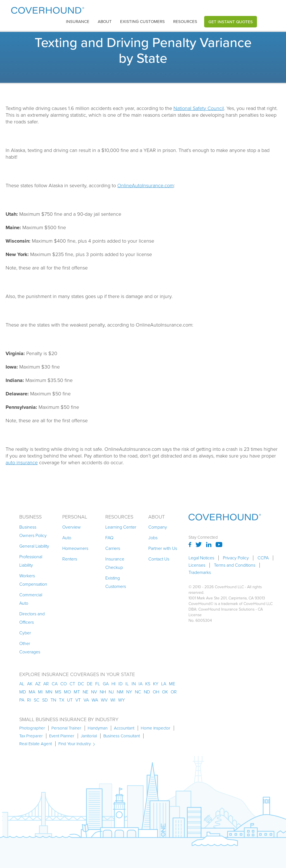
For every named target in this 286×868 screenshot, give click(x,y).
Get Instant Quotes (231, 22)
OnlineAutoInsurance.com (146, 186)
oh (156, 692)
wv (104, 700)
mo (67, 692)
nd (147, 692)
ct (72, 684)
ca (55, 684)
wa (95, 700)
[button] (78, 22)
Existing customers (142, 22)
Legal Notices (201, 558)
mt (77, 692)
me (172, 684)
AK (30, 684)
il (127, 684)
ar (46, 684)
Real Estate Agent (36, 744)
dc (81, 684)
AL (22, 684)
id (121, 684)
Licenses (197, 565)
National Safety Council (199, 108)
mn (49, 692)
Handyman (98, 728)
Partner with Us (163, 548)
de (90, 684)
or (174, 692)
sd (45, 700)
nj (111, 692)
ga (106, 684)
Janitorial (89, 736)
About (105, 22)
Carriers (113, 548)
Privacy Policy (236, 558)
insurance (78, 22)
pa (22, 700)
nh (103, 692)
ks (148, 684)
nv (94, 692)
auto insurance (22, 463)
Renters (70, 559)
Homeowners (75, 548)
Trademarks (200, 573)
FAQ (109, 538)
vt (78, 700)
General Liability (34, 546)
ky (156, 684)
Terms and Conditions (235, 565)
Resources (185, 22)
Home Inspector (156, 728)
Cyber (25, 633)
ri (29, 700)
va (86, 700)
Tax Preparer (31, 736)
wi (113, 700)
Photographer (32, 728)
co (64, 684)
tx (62, 700)
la (164, 684)
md (23, 692)
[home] (48, 9)
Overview (71, 527)
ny (129, 692)
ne (85, 692)
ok (165, 692)
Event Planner (62, 736)
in (134, 684)
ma (32, 692)
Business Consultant (122, 736)
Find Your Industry (75, 744)
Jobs (153, 538)
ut (70, 700)
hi (114, 684)
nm (120, 692)
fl (98, 684)
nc (138, 692)
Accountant (124, 728)
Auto (67, 538)
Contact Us (159, 559)
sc (37, 700)
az (38, 684)
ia (140, 684)
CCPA (263, 558)
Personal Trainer (66, 728)
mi (40, 692)
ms (58, 692)
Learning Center (121, 527)
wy (121, 700)
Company (158, 527)
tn (53, 700)
